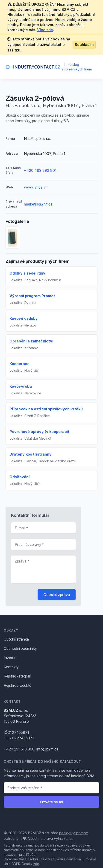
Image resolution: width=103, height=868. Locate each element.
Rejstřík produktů (18, 685)
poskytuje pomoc (74, 833)
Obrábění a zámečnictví (31, 341)
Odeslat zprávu (57, 595)
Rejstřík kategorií (17, 676)
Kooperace (19, 364)
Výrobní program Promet (32, 296)
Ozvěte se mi (52, 802)
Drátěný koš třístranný (31, 454)
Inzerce (10, 658)
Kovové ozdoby (24, 318)
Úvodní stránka (16, 639)
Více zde (45, 30)
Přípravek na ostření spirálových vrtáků (46, 409)
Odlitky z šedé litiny (27, 273)
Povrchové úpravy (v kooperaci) (39, 432)
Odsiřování (19, 477)
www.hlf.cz (36, 187)
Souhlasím (84, 45)
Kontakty (11, 667)
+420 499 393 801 (40, 170)
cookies (85, 845)
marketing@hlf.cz (38, 204)
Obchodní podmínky (20, 648)
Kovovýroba (21, 386)
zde (36, 864)
